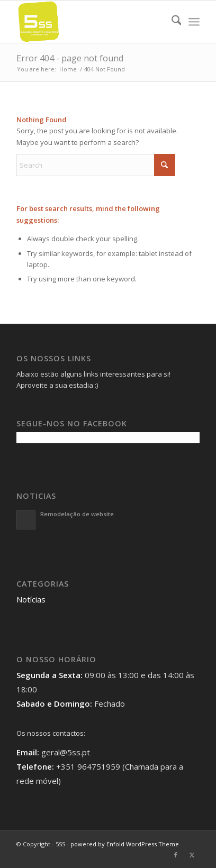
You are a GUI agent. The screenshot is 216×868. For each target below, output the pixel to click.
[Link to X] (192, 855)
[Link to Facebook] (176, 855)
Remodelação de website (77, 514)
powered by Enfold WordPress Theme (125, 844)
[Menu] (194, 22)
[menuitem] (171, 22)
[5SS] (90, 22)
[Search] (171, 22)
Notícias (31, 599)
